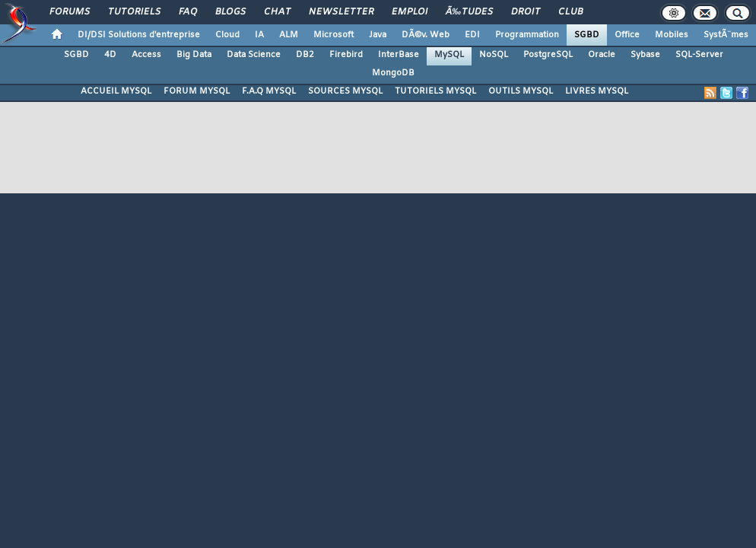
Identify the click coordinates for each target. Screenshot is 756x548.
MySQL (449, 55)
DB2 (305, 55)
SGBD (587, 35)
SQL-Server (699, 55)
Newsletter (341, 12)
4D (110, 55)
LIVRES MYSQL (597, 91)
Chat (277, 12)
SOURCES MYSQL (345, 91)
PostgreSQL (548, 55)
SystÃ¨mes (726, 35)
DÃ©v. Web (426, 35)
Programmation (527, 35)
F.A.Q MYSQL (269, 91)
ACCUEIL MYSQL (116, 91)
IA (259, 35)
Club (570, 12)
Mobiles (672, 35)
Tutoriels (134, 12)
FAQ (188, 12)
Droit (526, 12)
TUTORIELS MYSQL (435, 91)
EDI (472, 35)
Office (627, 35)
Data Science (254, 55)
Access (146, 55)
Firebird (346, 55)
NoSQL (494, 55)
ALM (289, 35)
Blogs (230, 12)
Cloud (227, 35)
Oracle (602, 55)
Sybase (645, 55)
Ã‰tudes (469, 12)
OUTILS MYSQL (521, 91)
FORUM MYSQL (197, 91)
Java (378, 35)
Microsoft (334, 35)
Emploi (410, 12)
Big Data (194, 55)
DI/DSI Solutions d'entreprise (139, 35)
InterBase (399, 55)
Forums (70, 12)
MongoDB (393, 73)
